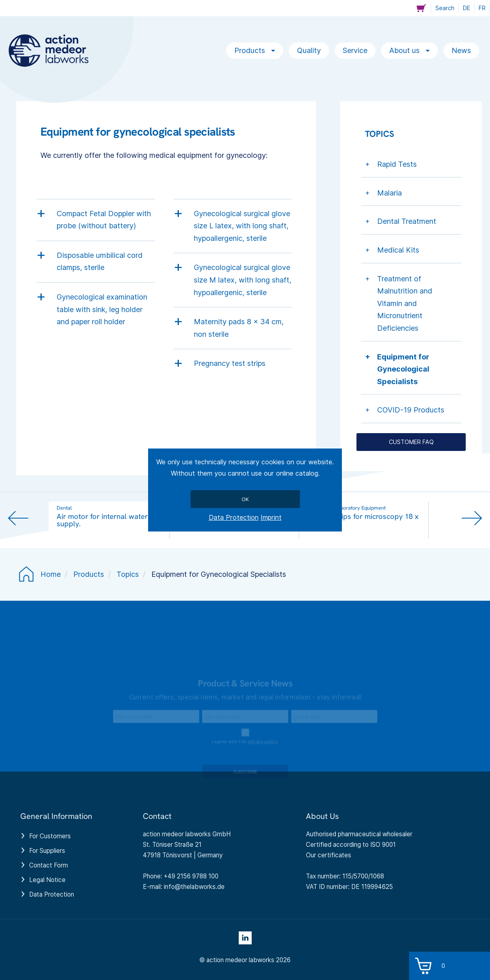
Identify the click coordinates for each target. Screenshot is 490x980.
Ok (245, 499)
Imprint (271, 517)
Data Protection (234, 517)
